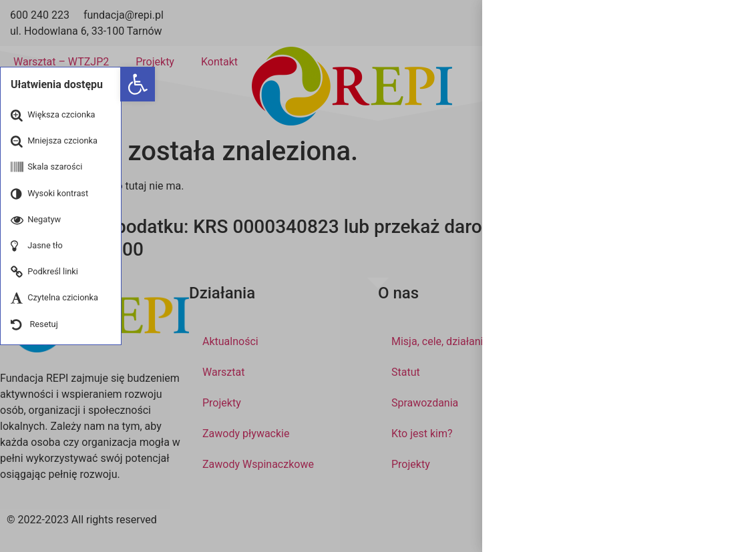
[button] (138, 84)
